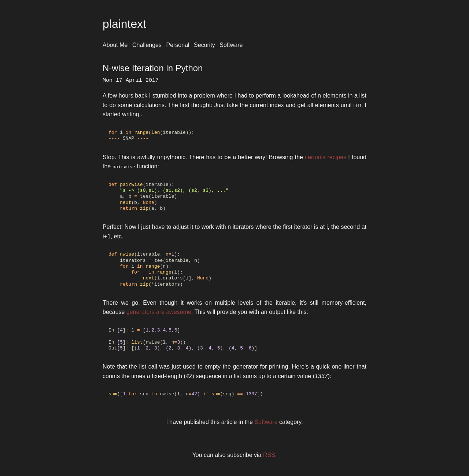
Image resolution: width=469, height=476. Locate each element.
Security (204, 45)
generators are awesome (159, 312)
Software (231, 45)
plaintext (124, 24)
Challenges (147, 45)
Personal (178, 45)
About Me (115, 45)
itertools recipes (326, 157)
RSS (269, 455)
